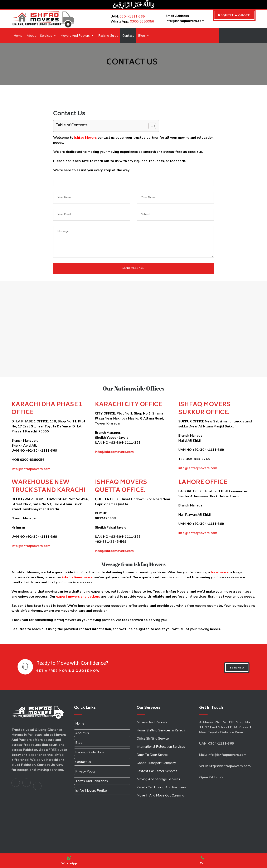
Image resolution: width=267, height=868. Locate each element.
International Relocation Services (161, 747)
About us (82, 733)
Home (18, 36)
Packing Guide (108, 36)
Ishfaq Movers (86, 138)
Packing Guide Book (90, 752)
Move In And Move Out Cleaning (160, 795)
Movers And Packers (77, 36)
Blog (144, 36)
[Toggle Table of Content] (150, 126)
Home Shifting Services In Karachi (161, 730)
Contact (128, 36)
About (31, 36)
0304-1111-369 (132, 16)
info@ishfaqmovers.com (31, 469)
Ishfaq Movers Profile (91, 791)
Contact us (83, 762)
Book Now (237, 668)
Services (48, 36)
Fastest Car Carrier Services (157, 771)
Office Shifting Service (153, 739)
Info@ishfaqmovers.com (31, 546)
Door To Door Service (153, 755)
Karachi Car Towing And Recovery (161, 787)
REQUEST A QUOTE (234, 15)
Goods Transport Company (156, 763)
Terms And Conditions (92, 781)
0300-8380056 (142, 21)
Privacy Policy (85, 771)
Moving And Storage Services (158, 779)
